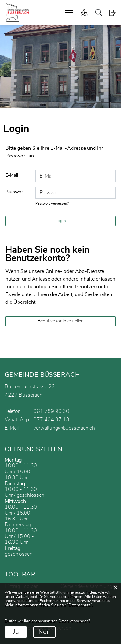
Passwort (15, 192)
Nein (45, 632)
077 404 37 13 (51, 420)
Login (112, 13)
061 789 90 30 (51, 411)
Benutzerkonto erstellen (61, 321)
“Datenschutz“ (79, 605)
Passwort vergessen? (52, 203)
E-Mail (12, 175)
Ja (16, 632)
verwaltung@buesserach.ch (64, 428)
